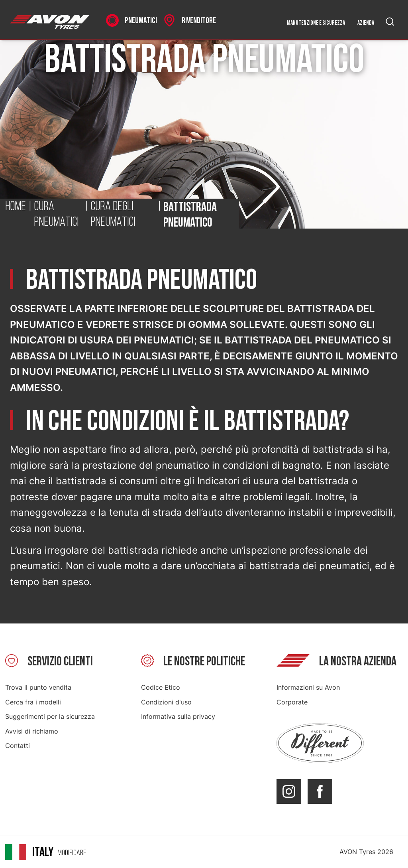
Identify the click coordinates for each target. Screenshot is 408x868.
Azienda (366, 23)
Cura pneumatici (56, 215)
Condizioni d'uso (166, 702)
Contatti (18, 746)
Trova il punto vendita (38, 687)
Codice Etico (161, 687)
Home (16, 207)
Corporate (292, 702)
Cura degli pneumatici (113, 215)
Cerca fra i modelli (33, 702)
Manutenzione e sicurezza (316, 23)
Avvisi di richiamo (32, 731)
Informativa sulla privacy (178, 716)
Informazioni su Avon (308, 687)
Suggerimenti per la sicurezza (50, 716)
